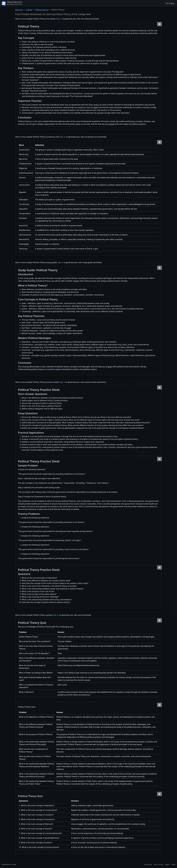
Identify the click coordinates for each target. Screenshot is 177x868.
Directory (19, 10)
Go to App (170, 3)
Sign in (59, 19)
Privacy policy (148, 864)
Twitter (174, 864)
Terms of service (159, 864)
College (29, 10)
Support (167, 864)
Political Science (42, 10)
